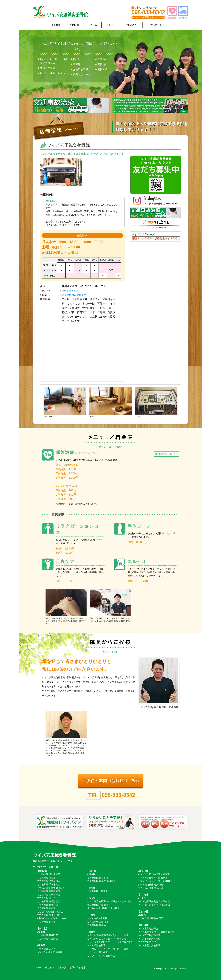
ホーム (39, 968)
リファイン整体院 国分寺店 (101, 956)
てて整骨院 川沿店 (46, 878)
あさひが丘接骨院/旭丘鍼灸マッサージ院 (108, 935)
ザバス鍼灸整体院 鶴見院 (150, 888)
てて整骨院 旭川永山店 (48, 874)
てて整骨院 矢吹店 (46, 949)
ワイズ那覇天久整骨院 (149, 939)
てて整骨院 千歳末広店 (48, 885)
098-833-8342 (148, 12)
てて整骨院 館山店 (97, 925)
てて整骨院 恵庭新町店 (48, 891)
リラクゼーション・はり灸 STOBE (155, 881)
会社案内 (50, 968)
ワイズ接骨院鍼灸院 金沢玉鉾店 (154, 901)
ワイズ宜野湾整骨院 (148, 929)
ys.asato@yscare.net (74, 295)
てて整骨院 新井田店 (47, 935)
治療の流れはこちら (168, 454)
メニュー (111, 25)
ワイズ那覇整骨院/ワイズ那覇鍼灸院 (156, 932)
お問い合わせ (77, 968)
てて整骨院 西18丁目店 (49, 915)
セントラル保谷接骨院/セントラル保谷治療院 (110, 942)
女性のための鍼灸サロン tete (52, 918)
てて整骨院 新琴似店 (47, 905)
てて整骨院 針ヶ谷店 (98, 878)
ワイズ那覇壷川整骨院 (149, 945)
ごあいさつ (131, 25)
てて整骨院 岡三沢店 (47, 939)
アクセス (92, 25)
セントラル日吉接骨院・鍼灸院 (153, 874)
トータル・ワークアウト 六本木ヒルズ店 (108, 949)
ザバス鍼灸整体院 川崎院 (150, 885)
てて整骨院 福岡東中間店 (150, 918)
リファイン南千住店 (97, 952)
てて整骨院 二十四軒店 (48, 895)
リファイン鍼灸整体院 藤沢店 (153, 878)
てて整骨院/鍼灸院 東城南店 (101, 881)
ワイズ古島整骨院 (147, 942)
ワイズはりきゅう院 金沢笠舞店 (154, 905)
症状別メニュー (158, 25)
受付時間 (74, 25)
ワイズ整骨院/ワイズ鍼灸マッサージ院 (107, 939)
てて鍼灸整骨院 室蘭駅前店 (51, 888)
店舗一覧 (62, 968)
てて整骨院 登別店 (46, 908)
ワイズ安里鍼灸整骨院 (149, 935)
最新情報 (56, 25)
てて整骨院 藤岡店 (97, 891)
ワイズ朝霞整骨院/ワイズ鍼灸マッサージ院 (109, 901)
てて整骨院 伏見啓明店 (48, 881)
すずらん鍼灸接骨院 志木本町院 (103, 908)
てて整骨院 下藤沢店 (98, 905)
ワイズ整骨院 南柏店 (98, 922)
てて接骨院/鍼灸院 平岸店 (50, 912)
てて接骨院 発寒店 (46, 922)
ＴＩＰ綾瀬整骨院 (96, 945)
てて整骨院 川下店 (46, 898)
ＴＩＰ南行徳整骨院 (97, 918)
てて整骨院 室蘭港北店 (48, 901)
